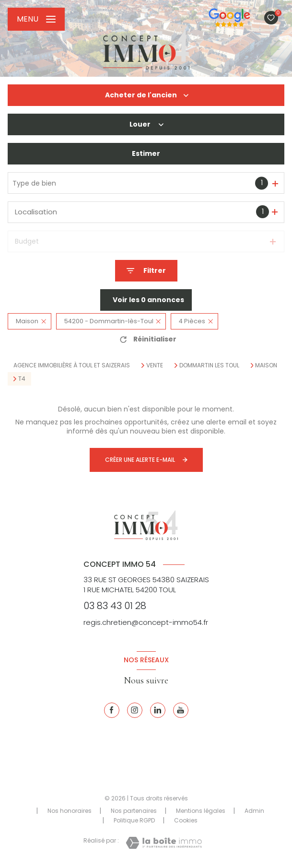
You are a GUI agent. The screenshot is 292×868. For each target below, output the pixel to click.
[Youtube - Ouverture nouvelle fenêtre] (181, 710)
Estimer (146, 153)
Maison (266, 365)
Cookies (186, 821)
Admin (254, 811)
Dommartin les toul (209, 365)
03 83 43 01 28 (115, 606)
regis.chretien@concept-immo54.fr (146, 622)
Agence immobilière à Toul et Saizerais (72, 365)
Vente (155, 365)
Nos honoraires (70, 811)
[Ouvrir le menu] (36, 19)
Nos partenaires (134, 811)
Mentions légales (201, 811)
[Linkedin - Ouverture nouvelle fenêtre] (158, 710)
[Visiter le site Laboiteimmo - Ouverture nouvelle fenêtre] (164, 843)
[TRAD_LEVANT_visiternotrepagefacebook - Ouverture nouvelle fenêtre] (112, 710)
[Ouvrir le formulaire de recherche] (146, 271)
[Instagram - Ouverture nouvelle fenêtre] (135, 710)
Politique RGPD (134, 820)
